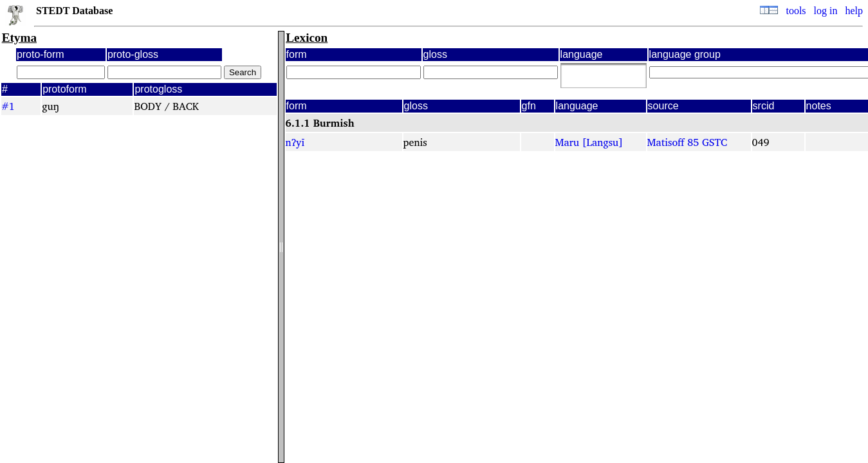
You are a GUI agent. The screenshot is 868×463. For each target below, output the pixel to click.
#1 (8, 106)
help (854, 11)
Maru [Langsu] (589, 142)
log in (826, 11)
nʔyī (295, 142)
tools (796, 11)
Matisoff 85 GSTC (687, 142)
